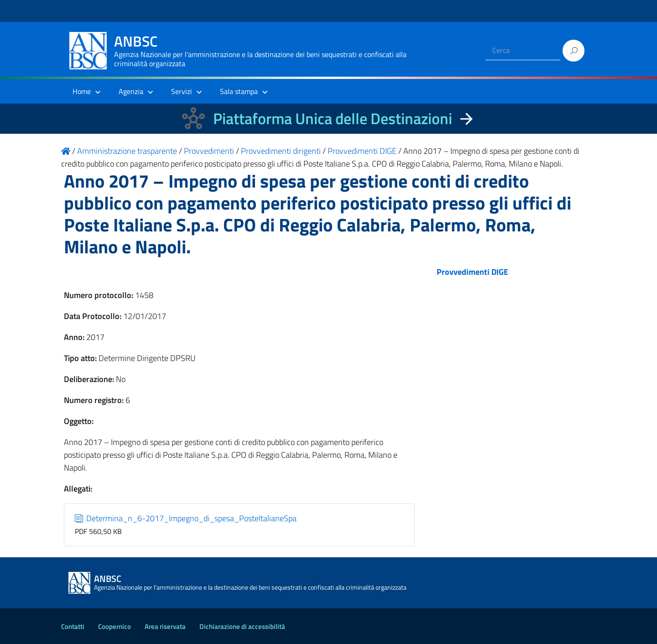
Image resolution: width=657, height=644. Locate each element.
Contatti (73, 626)
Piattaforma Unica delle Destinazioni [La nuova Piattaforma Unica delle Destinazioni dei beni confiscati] (333, 118)
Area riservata (165, 626)
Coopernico (115, 626)
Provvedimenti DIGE (472, 272)
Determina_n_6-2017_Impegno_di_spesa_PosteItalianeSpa (186, 518)
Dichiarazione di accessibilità (242, 626)
